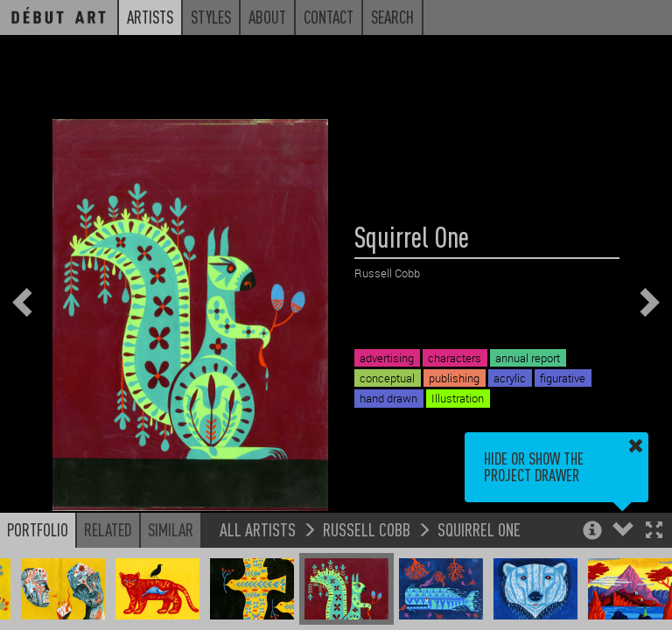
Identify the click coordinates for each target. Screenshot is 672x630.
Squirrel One (479, 529)
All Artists (258, 529)
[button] (654, 532)
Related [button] (108, 529)
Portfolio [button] (38, 529)
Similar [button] (171, 529)
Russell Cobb (367, 529)
